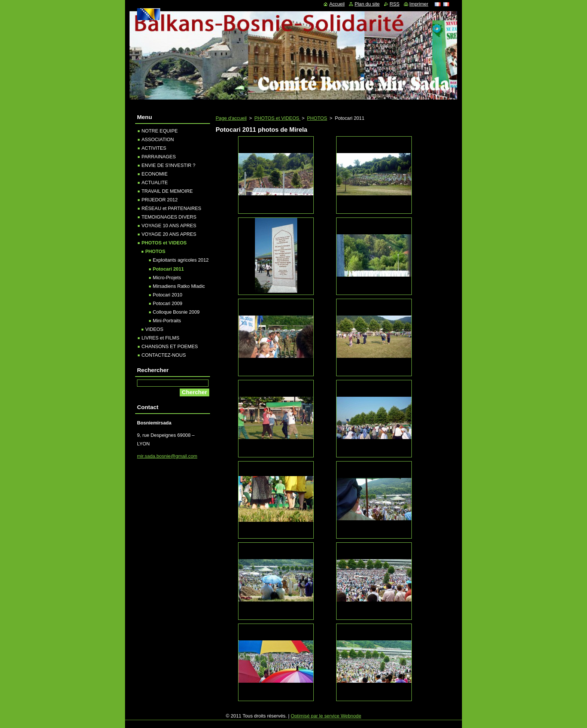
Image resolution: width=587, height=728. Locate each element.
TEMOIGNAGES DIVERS (169, 217)
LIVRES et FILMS (160, 338)
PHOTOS (317, 118)
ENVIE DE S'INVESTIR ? (168, 165)
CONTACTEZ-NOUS (164, 355)
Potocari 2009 (168, 303)
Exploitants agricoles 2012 (181, 260)
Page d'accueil (231, 118)
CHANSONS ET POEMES (170, 346)
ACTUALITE (155, 182)
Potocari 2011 (168, 269)
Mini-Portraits (167, 321)
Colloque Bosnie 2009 (176, 312)
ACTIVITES (154, 148)
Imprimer (419, 4)
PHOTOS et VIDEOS (277, 118)
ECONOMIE (155, 174)
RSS (395, 4)
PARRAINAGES (159, 157)
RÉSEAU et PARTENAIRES (171, 208)
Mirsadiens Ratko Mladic (179, 286)
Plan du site (367, 4)
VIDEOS (154, 329)
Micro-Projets (167, 278)
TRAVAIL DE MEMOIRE (167, 191)
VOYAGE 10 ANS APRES (169, 226)
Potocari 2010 (168, 295)
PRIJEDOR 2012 (160, 200)
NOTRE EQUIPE (160, 131)
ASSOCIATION (158, 139)
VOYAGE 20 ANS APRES (169, 234)
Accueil (337, 4)
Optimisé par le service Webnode (326, 716)
